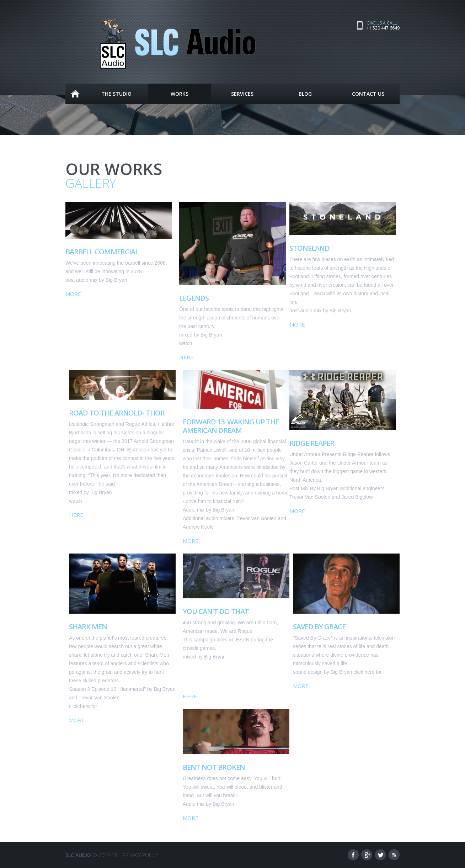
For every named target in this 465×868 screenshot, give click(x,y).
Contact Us (368, 94)
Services (242, 94)
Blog (305, 94)
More (73, 294)
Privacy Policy (140, 855)
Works (180, 95)
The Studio (116, 94)
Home (75, 94)
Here (186, 357)
